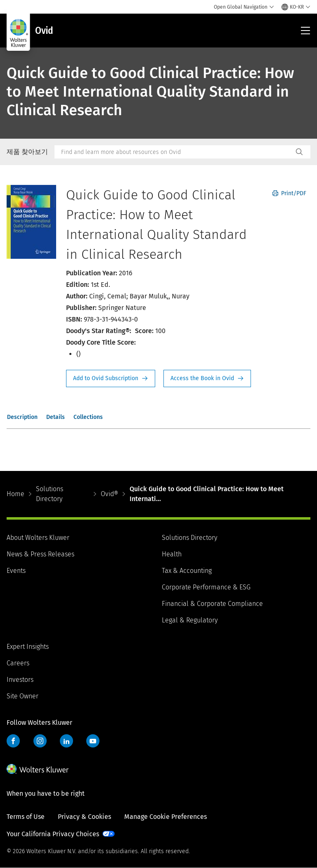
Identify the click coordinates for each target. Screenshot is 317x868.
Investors (20, 680)
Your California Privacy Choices (53, 834)
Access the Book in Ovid (207, 378)
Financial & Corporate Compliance (212, 604)
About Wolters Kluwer (38, 538)
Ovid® (109, 494)
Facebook (13, 741)
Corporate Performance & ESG (206, 587)
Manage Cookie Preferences (166, 817)
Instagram (40, 741)
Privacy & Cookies (84, 817)
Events (16, 571)
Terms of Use (26, 817)
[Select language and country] (296, 7)
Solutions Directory (50, 494)
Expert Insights (28, 647)
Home (15, 494)
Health (172, 554)
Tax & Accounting (187, 571)
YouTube (93, 741)
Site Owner (22, 696)
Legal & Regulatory (190, 620)
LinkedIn (66, 741)
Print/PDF (289, 193)
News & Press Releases (40, 554)
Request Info (111, 378)
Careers (18, 663)
